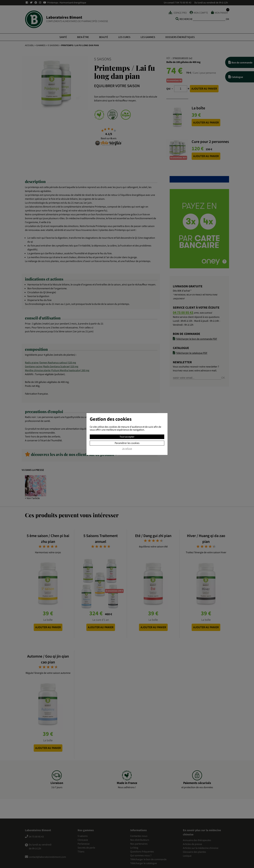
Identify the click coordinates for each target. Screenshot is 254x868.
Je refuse (127, 449)
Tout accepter (127, 437)
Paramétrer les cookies (127, 443)
